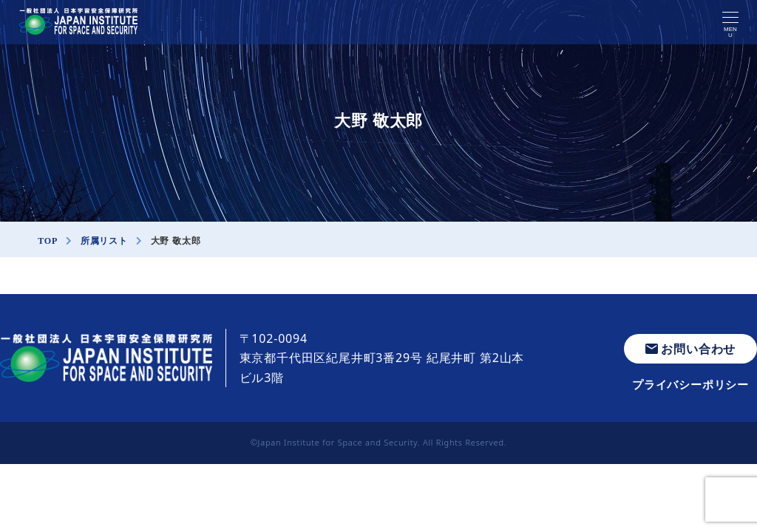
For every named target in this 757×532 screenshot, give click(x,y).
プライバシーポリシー (690, 384)
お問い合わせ (691, 349)
